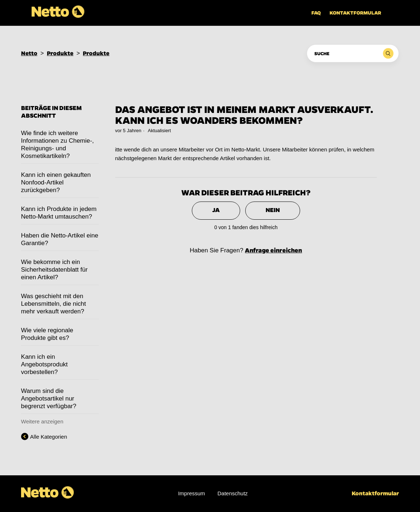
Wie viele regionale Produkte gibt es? (47, 334)
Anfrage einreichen (273, 250)
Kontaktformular (355, 13)
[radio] (216, 211)
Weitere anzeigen (42, 421)
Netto (29, 53)
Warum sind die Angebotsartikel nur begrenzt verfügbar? (49, 399)
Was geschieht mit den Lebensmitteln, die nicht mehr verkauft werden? (54, 304)
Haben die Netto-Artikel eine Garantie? (60, 239)
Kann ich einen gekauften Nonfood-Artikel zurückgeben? (56, 182)
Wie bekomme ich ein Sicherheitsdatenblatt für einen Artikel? (54, 270)
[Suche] (353, 53)
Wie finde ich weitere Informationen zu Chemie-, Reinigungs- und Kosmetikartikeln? (57, 145)
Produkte (60, 53)
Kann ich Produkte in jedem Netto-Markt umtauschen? (59, 213)
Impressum (191, 493)
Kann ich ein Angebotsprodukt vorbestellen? (45, 364)
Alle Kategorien (49, 437)
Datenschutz (232, 493)
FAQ (316, 13)
